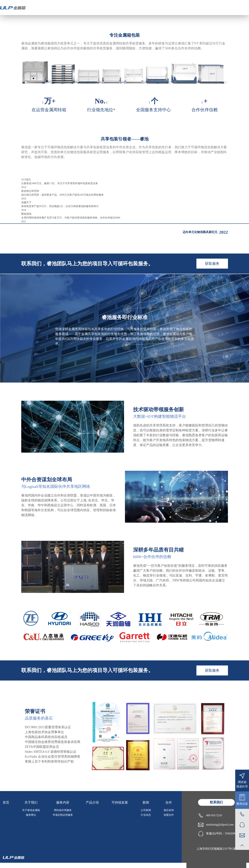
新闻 (146, 802)
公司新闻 (146, 810)
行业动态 (146, 815)
